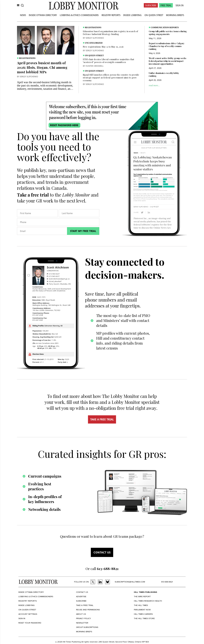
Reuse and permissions (88, 610)
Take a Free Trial (85, 605)
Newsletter (82, 623)
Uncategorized (94, 43)
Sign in (22, 618)
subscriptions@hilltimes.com (130, 582)
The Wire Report (142, 597)
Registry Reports (111, 15)
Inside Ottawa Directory (43, 15)
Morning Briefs (175, 15)
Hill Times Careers (143, 614)
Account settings (28, 614)
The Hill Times (141, 605)
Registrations (27, 58)
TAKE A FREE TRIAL (102, 419)
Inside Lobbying (132, 15)
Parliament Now (142, 610)
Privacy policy (84, 618)
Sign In (180, 5)
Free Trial (166, 5)
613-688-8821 (167, 582)
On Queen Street (154, 15)
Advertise (81, 597)
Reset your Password (30, 623)
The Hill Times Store (144, 618)
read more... (154, 85)
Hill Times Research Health (148, 601)
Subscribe (151, 5)
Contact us (102, 552)
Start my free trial (83, 231)
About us (81, 614)
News (23, 15)
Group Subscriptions (87, 627)
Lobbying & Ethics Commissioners (79, 15)
